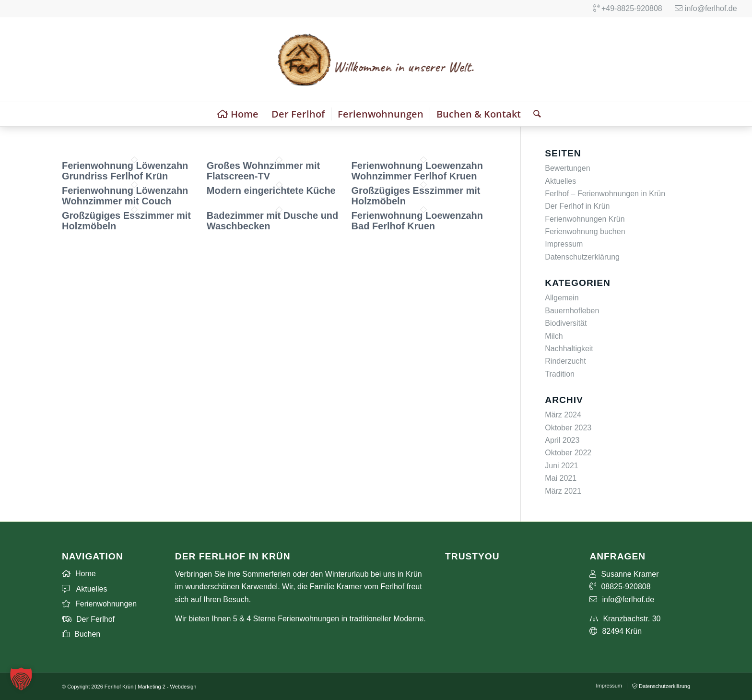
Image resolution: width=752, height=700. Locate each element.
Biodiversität (566, 323)
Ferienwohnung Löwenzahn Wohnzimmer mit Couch (125, 196)
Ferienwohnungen (99, 604)
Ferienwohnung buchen (585, 231)
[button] (21, 679)
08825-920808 (620, 587)
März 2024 (563, 415)
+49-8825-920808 (628, 8)
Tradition (560, 374)
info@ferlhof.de (706, 8)
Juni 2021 (561, 466)
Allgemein (562, 298)
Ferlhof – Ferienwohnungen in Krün (605, 194)
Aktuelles (560, 181)
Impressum (564, 244)
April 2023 (562, 440)
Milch (554, 336)
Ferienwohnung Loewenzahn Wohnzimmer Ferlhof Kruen (417, 171)
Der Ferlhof (88, 619)
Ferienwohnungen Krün (585, 219)
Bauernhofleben (572, 311)
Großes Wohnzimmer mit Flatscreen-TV (263, 171)
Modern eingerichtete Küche (271, 190)
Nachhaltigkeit (569, 349)
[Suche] (534, 114)
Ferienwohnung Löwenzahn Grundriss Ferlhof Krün (125, 171)
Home (79, 574)
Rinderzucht (565, 361)
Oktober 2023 (568, 428)
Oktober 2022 (568, 453)
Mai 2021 (561, 478)
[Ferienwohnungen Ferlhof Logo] (376, 59)
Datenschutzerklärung (582, 257)
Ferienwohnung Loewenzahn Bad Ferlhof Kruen (417, 221)
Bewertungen (567, 168)
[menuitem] (238, 114)
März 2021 (563, 491)
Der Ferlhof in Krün (577, 206)
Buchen (81, 634)
